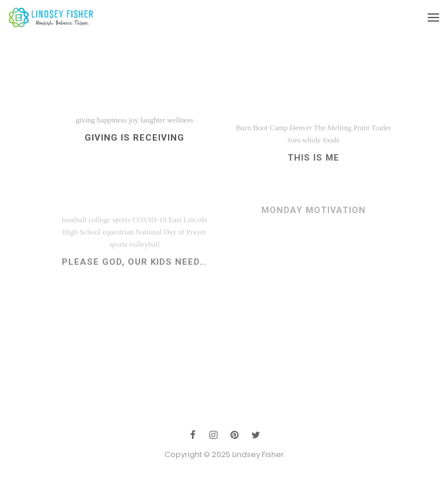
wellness (180, 124)
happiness (112, 124)
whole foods (321, 147)
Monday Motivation (314, 216)
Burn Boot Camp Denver (274, 135)
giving (85, 124)
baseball (74, 231)
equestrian (118, 244)
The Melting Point (342, 135)
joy (134, 124)
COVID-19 (150, 231)
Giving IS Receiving (134, 142)
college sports (110, 231)
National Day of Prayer (171, 244)
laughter (153, 124)
